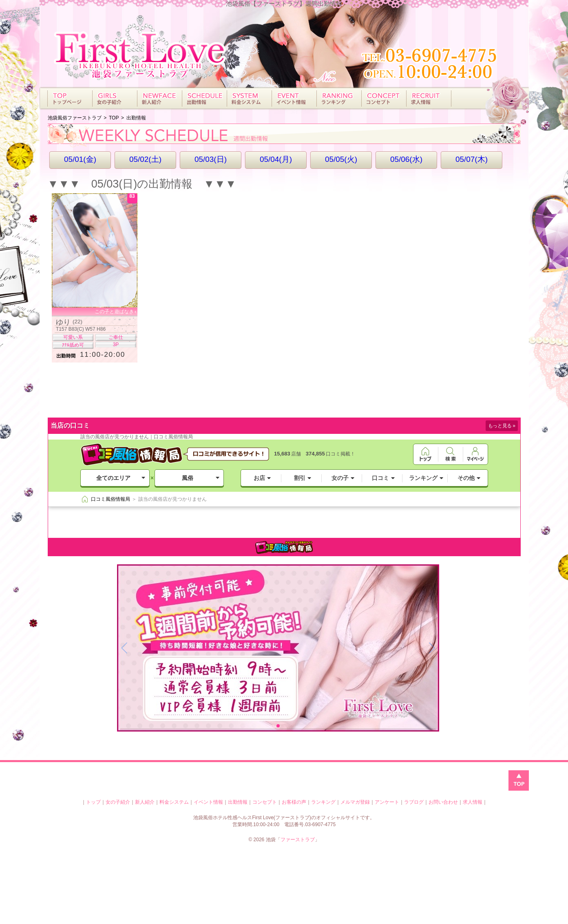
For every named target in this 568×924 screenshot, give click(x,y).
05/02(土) (145, 159)
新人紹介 (145, 802)
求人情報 (473, 802)
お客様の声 (294, 802)
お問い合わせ (443, 802)
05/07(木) (472, 159)
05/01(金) (80, 159)
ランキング (323, 802)
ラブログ (414, 802)
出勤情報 (238, 802)
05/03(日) (211, 159)
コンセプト (265, 802)
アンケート (387, 802)
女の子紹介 (118, 802)
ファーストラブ (298, 840)
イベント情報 (208, 802)
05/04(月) (276, 159)
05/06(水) (406, 159)
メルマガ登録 (355, 802)
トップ (93, 802)
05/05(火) (341, 159)
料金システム (174, 802)
